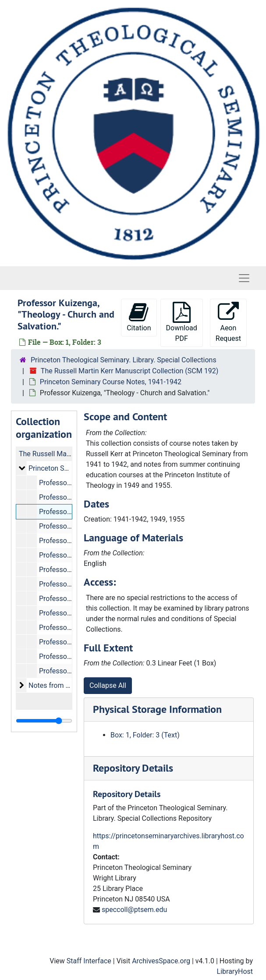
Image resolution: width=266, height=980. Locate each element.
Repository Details (133, 768)
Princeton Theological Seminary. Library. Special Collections (124, 360)
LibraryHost (235, 971)
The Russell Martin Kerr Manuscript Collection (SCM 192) (129, 371)
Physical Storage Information (157, 709)
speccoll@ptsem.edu (134, 910)
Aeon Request (228, 322)
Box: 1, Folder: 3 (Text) (145, 735)
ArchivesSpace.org (161, 961)
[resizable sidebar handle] (44, 721)
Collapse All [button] (108, 685)
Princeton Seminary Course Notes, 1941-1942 (111, 382)
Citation (139, 317)
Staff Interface (89, 961)
